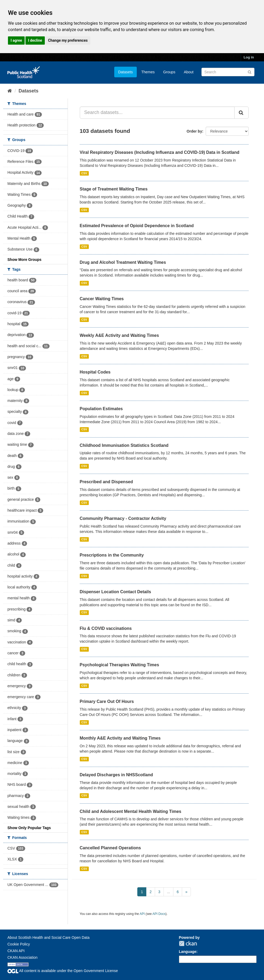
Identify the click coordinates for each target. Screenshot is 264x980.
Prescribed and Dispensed (106, 482)
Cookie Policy (19, 944)
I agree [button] (16, 40)
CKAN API (16, 951)
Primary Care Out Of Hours (107, 701)
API (142, 914)
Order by (194, 131)
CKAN (188, 943)
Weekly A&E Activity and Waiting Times (119, 335)
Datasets (126, 72)
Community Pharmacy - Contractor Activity (123, 518)
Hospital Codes (95, 372)
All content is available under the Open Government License (63, 971)
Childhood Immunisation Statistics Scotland (124, 445)
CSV (84, 173)
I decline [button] (35, 40)
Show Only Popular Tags (29, 828)
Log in (249, 57)
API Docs (159, 914)
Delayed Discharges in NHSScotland (116, 775)
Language (188, 952)
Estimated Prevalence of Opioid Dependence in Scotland (137, 226)
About (189, 72)
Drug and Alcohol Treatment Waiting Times (123, 262)
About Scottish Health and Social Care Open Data (49, 937)
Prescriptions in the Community (112, 555)
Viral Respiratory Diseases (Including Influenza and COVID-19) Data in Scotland (160, 152)
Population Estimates (101, 409)
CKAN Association (23, 957)
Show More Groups (24, 260)
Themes (148, 72)
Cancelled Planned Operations (110, 848)
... (169, 892)
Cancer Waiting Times (102, 299)
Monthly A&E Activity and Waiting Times (120, 738)
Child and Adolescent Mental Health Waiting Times (131, 811)
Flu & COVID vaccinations (106, 628)
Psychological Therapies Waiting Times (120, 665)
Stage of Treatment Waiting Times (114, 189)
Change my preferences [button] (68, 40)
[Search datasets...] (157, 113)
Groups (169, 72)
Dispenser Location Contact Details (115, 592)
